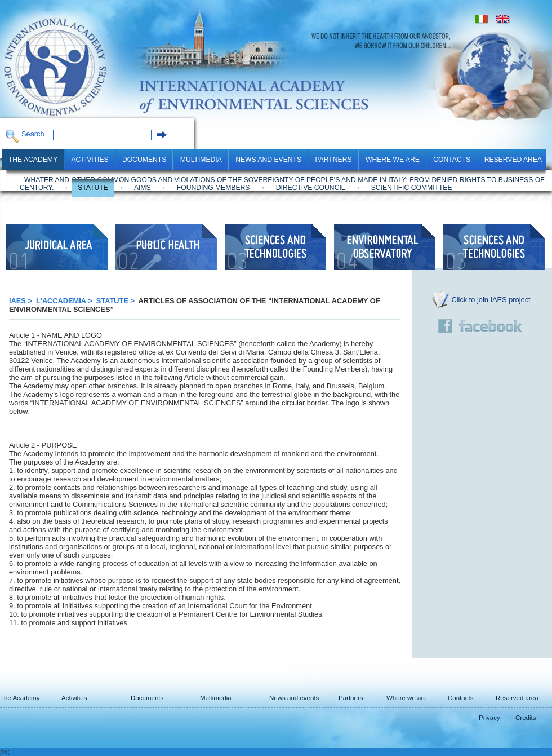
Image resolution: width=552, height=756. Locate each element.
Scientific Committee (412, 188)
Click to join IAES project (491, 300)
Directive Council (311, 188)
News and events (268, 160)
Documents (144, 160)
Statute (93, 188)
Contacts (452, 160)
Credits (526, 718)
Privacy (489, 718)
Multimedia (201, 160)
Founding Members (213, 188)
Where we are (393, 160)
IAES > (21, 301)
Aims (143, 188)
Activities (90, 160)
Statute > (117, 301)
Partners (333, 160)
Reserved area (513, 160)
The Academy (33, 160)
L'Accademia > (65, 301)
